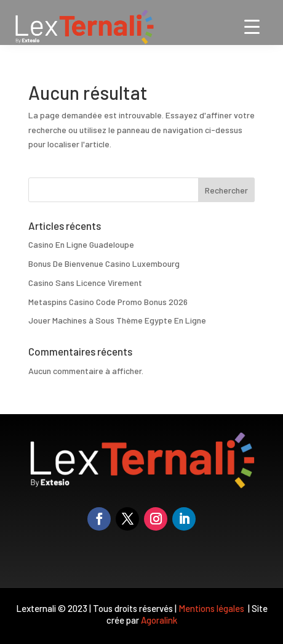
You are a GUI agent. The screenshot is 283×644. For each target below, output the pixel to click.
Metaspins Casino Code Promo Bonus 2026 (108, 302)
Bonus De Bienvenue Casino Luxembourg (104, 263)
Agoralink (159, 620)
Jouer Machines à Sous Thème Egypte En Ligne (117, 320)
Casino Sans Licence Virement (85, 283)
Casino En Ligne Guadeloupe (81, 244)
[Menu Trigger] (252, 26)
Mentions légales (212, 608)
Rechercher (226, 190)
